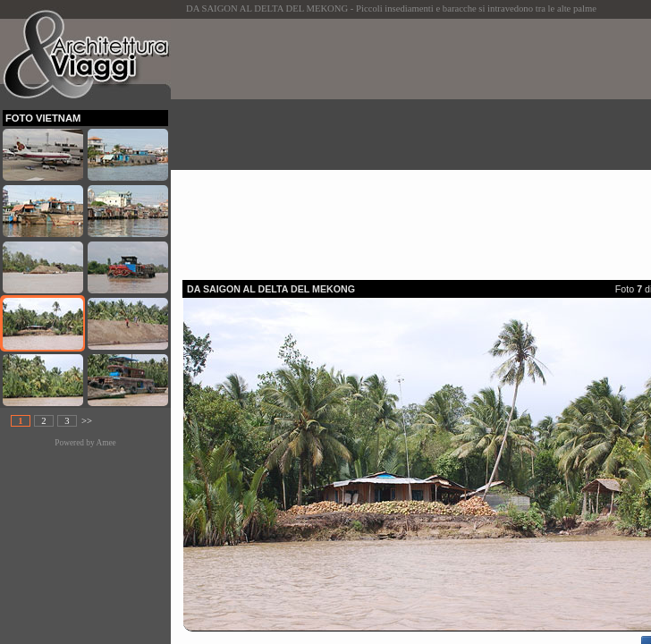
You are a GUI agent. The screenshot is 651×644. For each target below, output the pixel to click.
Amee (106, 443)
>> (87, 421)
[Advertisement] (417, 144)
